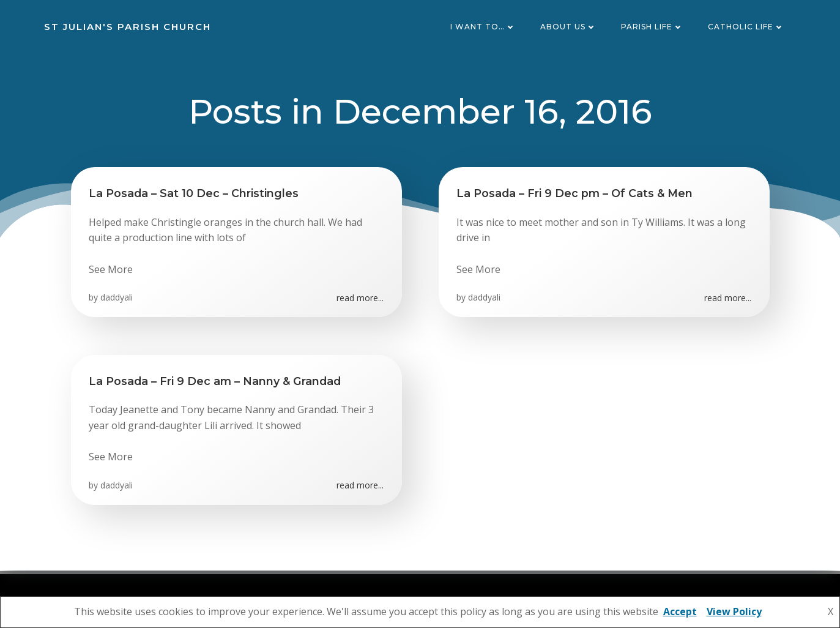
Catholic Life (747, 27)
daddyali (117, 299)
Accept (680, 611)
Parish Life (653, 27)
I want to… (484, 27)
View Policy (734, 611)
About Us (569, 27)
